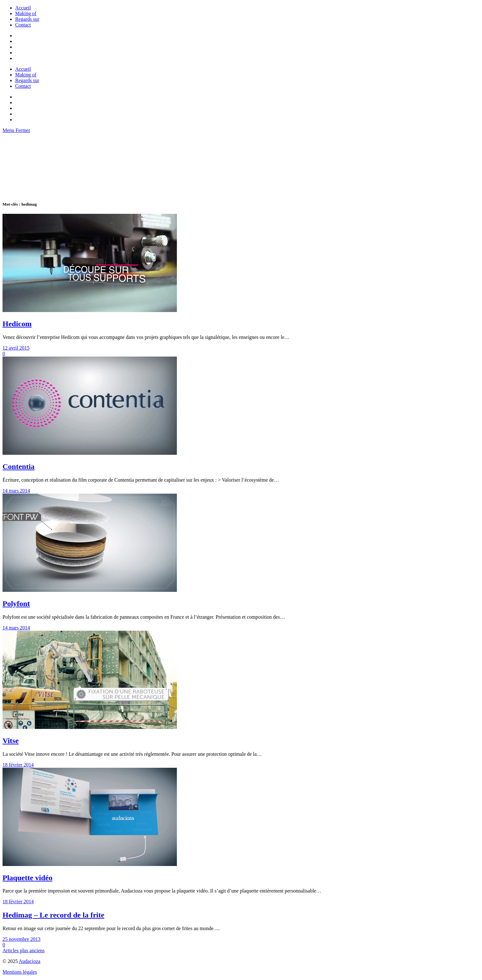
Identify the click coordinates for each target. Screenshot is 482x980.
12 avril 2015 (16, 348)
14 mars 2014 (16, 491)
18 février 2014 (18, 765)
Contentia (18, 466)
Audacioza (29, 961)
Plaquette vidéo (27, 878)
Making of (26, 13)
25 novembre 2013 (21, 939)
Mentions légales (20, 972)
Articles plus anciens (24, 950)
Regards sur (27, 19)
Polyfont (16, 604)
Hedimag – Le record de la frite (53, 915)
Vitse (11, 741)
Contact (23, 25)
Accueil (23, 8)
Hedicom (17, 324)
